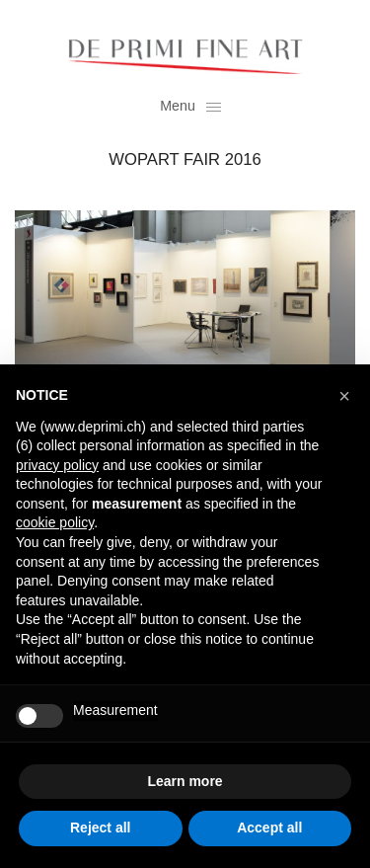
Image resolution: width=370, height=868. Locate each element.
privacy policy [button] (57, 465)
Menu (190, 106)
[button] (344, 396)
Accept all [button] (269, 828)
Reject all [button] (100, 828)
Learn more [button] (185, 781)
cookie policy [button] (55, 522)
